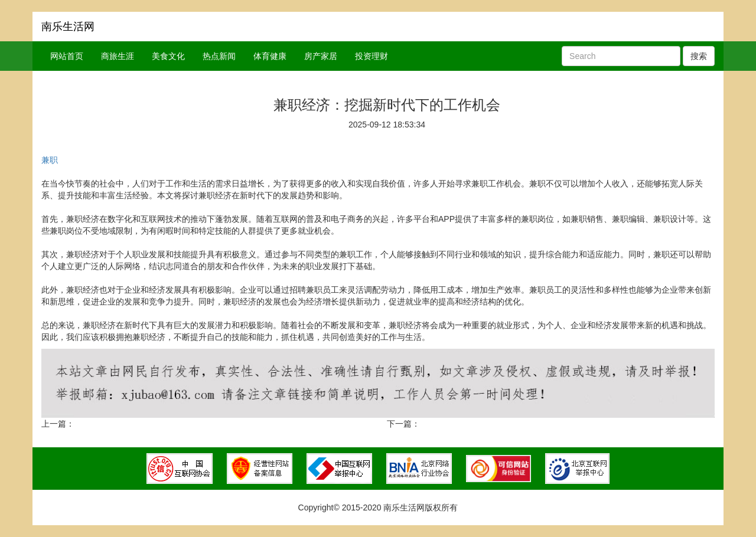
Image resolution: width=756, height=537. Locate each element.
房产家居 (321, 56)
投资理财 (372, 56)
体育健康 (270, 56)
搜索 (699, 56)
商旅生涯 (118, 56)
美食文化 (168, 56)
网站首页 (67, 56)
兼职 (50, 160)
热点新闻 (219, 56)
